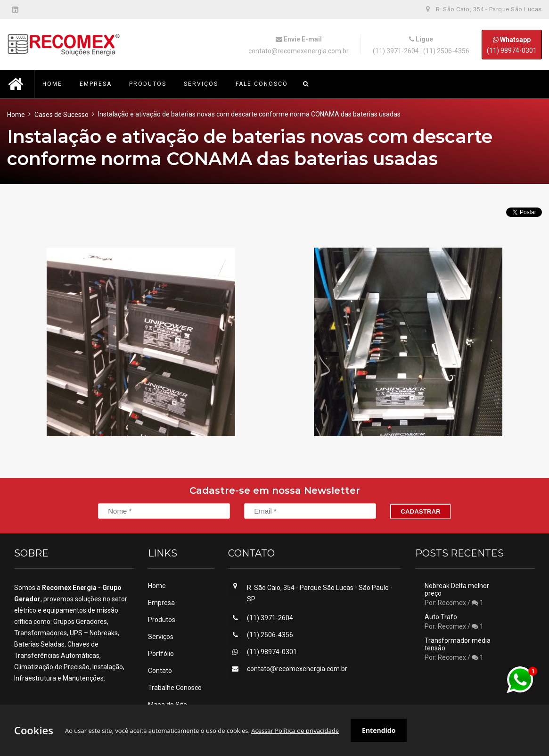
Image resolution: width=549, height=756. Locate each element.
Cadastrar (420, 511)
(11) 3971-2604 (396, 51)
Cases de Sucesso (61, 115)
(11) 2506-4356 (446, 51)
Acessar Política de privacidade (295, 731)
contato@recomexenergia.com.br (299, 51)
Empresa (161, 603)
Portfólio (161, 654)
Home (16, 115)
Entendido (379, 730)
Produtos (162, 620)
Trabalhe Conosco (175, 688)
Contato (160, 671)
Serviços (161, 637)
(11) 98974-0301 (512, 45)
